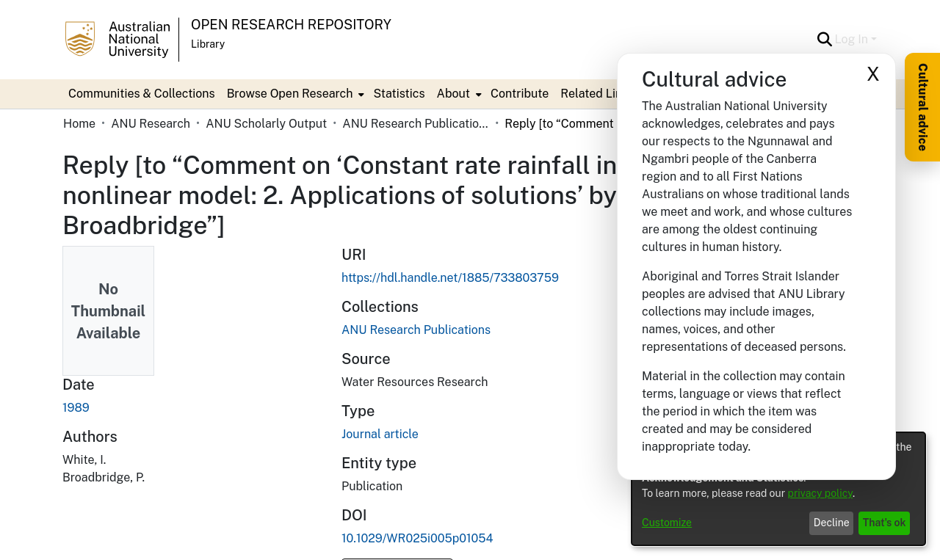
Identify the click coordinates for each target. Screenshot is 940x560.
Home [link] (79, 124)
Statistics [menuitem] (399, 94)
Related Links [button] (597, 94)
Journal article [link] (380, 434)
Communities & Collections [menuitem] (142, 94)
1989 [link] (76, 408)
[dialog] (778, 489)
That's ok (885, 523)
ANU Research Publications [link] (416, 124)
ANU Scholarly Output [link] (266, 124)
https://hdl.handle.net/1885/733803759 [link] (450, 278)
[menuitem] (294, 94)
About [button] (453, 94)
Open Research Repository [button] (291, 25)
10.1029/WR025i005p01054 (417, 538)
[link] (416, 330)
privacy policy (820, 493)
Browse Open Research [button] (290, 94)
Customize (667, 523)
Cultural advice (923, 107)
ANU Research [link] (151, 124)
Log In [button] (853, 39)
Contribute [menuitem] (520, 94)
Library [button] (208, 44)
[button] (825, 40)
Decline (832, 523)
